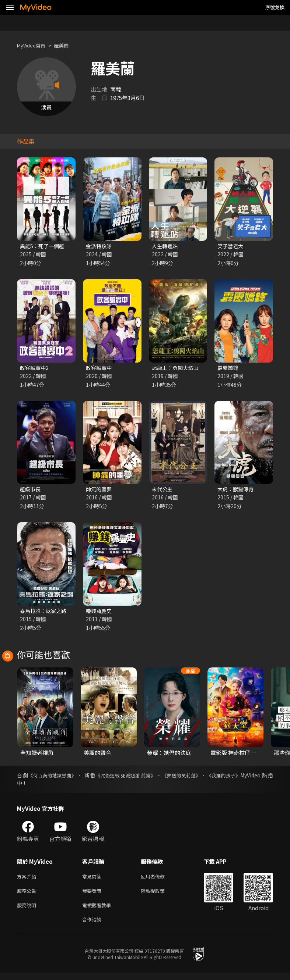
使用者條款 (159, 880)
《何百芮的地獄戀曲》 (54, 778)
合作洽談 (93, 926)
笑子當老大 (231, 246)
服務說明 (28, 911)
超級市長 (31, 491)
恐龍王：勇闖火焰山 (177, 369)
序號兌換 (275, 7)
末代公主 (163, 491)
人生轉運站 (166, 246)
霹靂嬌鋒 (228, 369)
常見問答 (93, 880)
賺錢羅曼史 (100, 613)
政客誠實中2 (35, 369)
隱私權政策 (159, 895)
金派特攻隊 (100, 246)
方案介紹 (28, 880)
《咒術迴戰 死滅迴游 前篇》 (131, 778)
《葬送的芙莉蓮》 (190, 778)
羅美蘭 (68, 45)
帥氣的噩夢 (100, 491)
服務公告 (28, 895)
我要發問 (93, 895)
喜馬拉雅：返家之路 (45, 613)
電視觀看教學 (99, 911)
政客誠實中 (100, 369)
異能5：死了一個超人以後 (52, 246)
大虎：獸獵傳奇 (237, 491)
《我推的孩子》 (235, 778)
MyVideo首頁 (34, 45)
